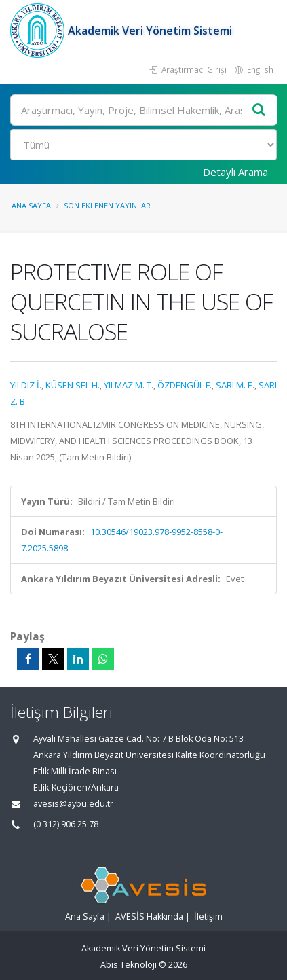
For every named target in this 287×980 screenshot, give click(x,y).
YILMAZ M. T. (129, 385)
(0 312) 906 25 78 (66, 824)
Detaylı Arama (235, 172)
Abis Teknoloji (129, 965)
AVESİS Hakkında (149, 917)
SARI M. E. (235, 385)
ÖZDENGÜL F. (185, 385)
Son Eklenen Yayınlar (107, 205)
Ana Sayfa (31, 205)
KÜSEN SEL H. (73, 385)
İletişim (208, 917)
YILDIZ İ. (26, 385)
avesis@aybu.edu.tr (73, 804)
